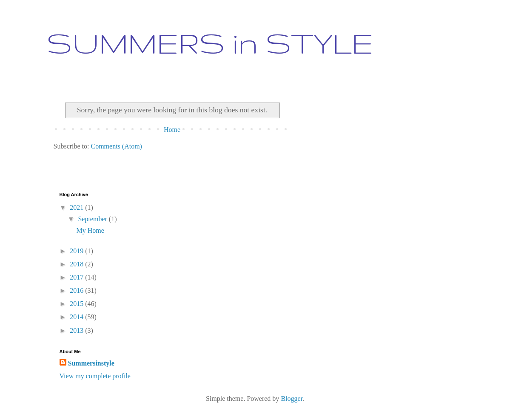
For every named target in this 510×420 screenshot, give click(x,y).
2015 (77, 304)
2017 (77, 277)
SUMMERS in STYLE (210, 43)
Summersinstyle (91, 363)
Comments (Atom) (117, 146)
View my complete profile (95, 376)
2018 (77, 264)
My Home (90, 230)
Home (172, 130)
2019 (77, 251)
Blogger (292, 399)
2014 (77, 317)
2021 (77, 207)
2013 (77, 330)
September (93, 219)
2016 (77, 290)
